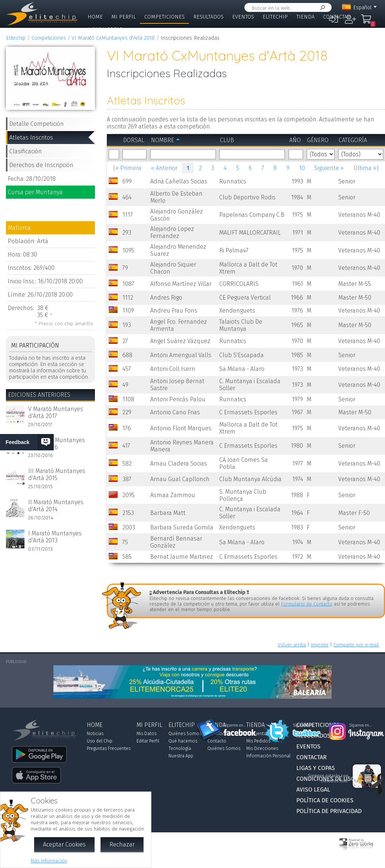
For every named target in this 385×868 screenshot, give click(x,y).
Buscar (321, 8)
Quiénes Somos (185, 734)
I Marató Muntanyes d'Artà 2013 (55, 537)
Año (295, 140)
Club (227, 140)
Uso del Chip (100, 741)
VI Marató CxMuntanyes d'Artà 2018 (113, 38)
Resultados (208, 17)
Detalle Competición (37, 124)
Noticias (95, 734)
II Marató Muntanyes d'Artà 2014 (56, 506)
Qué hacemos (183, 741)
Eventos (243, 17)
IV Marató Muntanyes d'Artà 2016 (57, 444)
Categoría (353, 140)
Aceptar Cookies (64, 844)
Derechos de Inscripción (41, 165)
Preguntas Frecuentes (109, 748)
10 (302, 168)
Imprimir (320, 645)
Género (318, 140)
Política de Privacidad (329, 811)
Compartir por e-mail (356, 645)
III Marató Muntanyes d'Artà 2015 (57, 474)
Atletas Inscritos (31, 138)
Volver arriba (292, 645)
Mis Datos (147, 734)
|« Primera (127, 168)
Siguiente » (329, 168)
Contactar (337, 17)
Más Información (49, 861)
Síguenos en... (235, 725)
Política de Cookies (325, 800)
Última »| (366, 168)
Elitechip (275, 17)
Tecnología (180, 748)
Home (95, 17)
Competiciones (164, 17)
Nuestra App (181, 756)
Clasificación (26, 151)
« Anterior (164, 168)
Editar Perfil (148, 741)
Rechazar (122, 844)
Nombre (162, 140)
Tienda (305, 17)
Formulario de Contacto (307, 604)
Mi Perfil (124, 17)
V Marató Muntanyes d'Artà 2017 (56, 412)
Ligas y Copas (105, 30)
